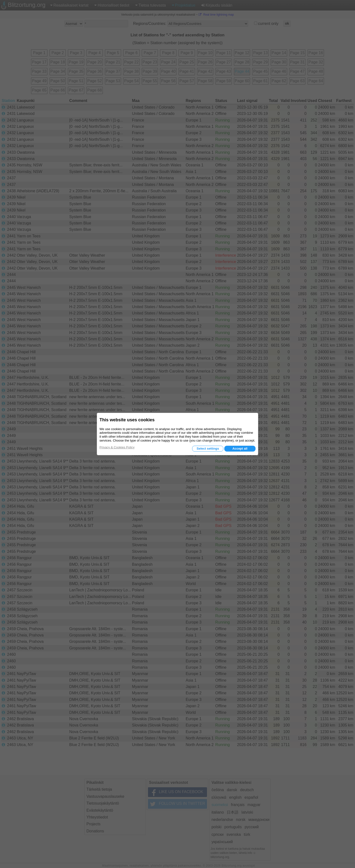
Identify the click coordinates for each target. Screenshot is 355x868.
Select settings (208, 449)
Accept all (240, 449)
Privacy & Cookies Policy (117, 447)
